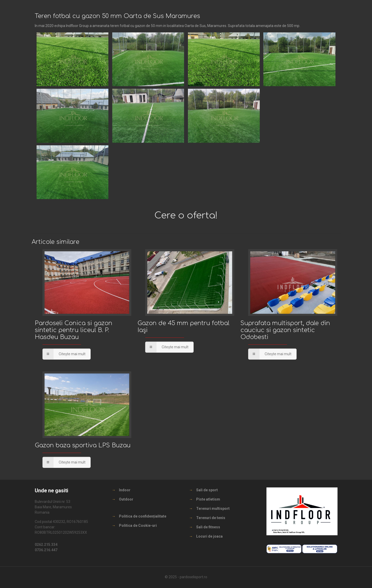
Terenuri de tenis (211, 518)
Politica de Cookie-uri (138, 525)
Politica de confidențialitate (143, 516)
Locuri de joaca (209, 536)
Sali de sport (207, 490)
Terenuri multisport (213, 509)
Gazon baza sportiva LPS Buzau (83, 445)
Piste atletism (208, 499)
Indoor (125, 490)
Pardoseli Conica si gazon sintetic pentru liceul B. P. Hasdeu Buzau (73, 330)
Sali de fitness (208, 527)
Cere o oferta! (186, 215)
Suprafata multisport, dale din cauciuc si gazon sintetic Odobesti (285, 330)
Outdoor (126, 499)
